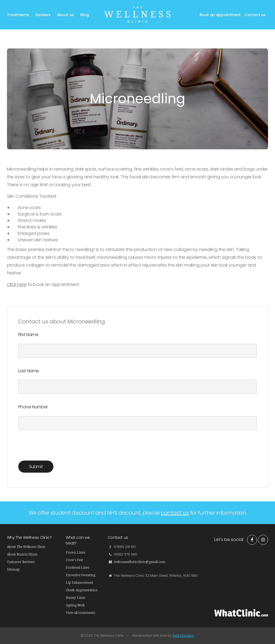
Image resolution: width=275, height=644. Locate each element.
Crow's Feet (74, 560)
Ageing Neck (75, 605)
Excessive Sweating (81, 575)
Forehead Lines (77, 568)
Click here (17, 284)
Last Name (29, 371)
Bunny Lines (75, 598)
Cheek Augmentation (82, 590)
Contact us (255, 15)
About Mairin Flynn (22, 554)
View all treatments (80, 613)
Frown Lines (75, 553)
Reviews (43, 15)
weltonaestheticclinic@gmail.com (140, 562)
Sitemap (13, 569)
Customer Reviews (21, 562)
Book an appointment (220, 15)
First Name (28, 335)
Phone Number (33, 407)
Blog (85, 15)
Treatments (18, 15)
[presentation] (59, 450)
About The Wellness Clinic (26, 547)
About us (65, 15)
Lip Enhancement (79, 583)
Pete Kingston (183, 636)
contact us (175, 513)
